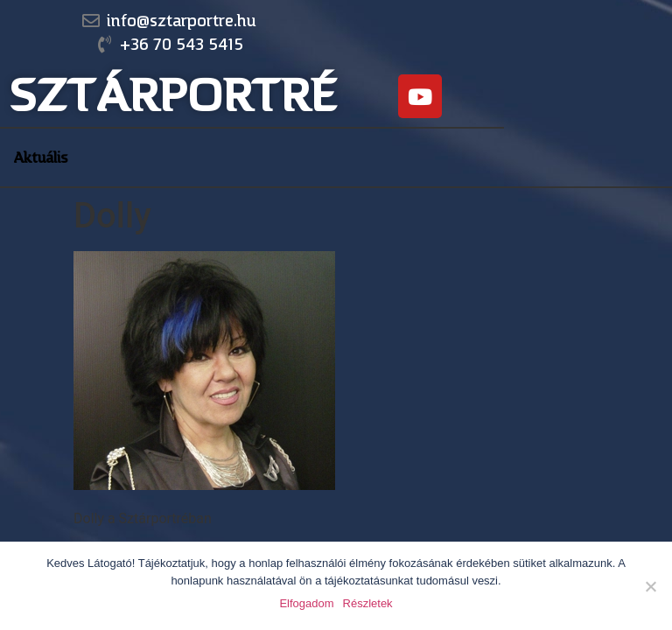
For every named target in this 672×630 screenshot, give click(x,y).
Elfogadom (306, 603)
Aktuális (41, 157)
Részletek (368, 603)
